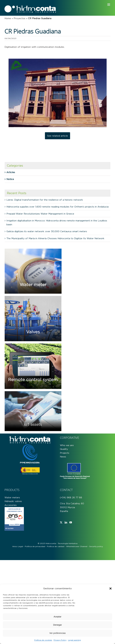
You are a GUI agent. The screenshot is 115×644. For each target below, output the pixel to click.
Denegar (57, 625)
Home (8, 18)
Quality (64, 449)
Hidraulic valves (13, 501)
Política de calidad (56, 546)
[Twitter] (61, 522)
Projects (65, 453)
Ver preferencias (57, 633)
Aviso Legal (18, 546)
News (63, 457)
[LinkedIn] (66, 522)
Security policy (96, 546)
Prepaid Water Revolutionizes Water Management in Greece (40, 214)
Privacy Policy (60, 640)
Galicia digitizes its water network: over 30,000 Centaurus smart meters (47, 231)
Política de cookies (43, 640)
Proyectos (19, 18)
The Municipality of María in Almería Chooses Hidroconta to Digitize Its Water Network (55, 238)
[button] (111, 589)
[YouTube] (71, 522)
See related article (57, 136)
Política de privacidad (35, 546)
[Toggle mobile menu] (109, 5)
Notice (10, 179)
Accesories (11, 505)
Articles (11, 172)
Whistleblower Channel (77, 546)
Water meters (12, 497)
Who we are (67, 445)
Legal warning (74, 640)
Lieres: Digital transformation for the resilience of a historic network (45, 200)
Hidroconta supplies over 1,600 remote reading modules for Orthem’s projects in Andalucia (57, 207)
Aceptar (57, 617)
